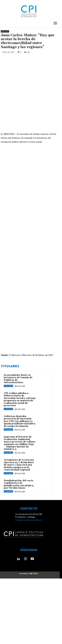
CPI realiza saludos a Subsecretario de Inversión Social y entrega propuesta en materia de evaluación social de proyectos (20, 465)
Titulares (8, 451)
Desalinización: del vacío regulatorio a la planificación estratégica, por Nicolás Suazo (19, 550)
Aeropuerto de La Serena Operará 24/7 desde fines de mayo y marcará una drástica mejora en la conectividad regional (19, 530)
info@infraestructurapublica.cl (29, 585)
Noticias (5, 31)
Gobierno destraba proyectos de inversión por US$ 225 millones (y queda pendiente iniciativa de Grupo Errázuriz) (19, 487)
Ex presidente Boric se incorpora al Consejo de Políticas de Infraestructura (18, 444)
